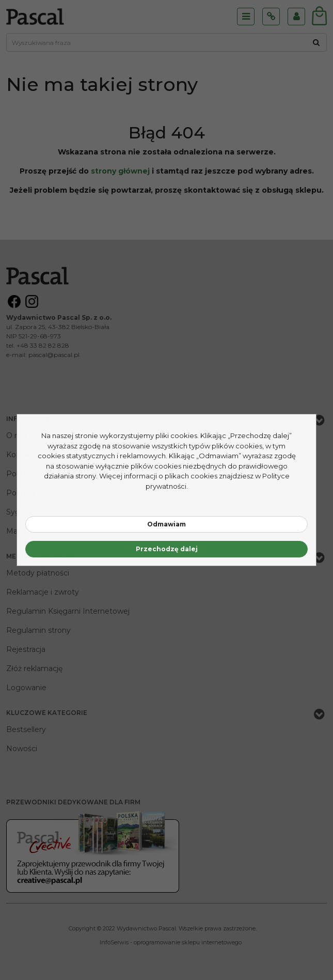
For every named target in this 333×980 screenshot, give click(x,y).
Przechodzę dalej (167, 549)
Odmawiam (166, 524)
